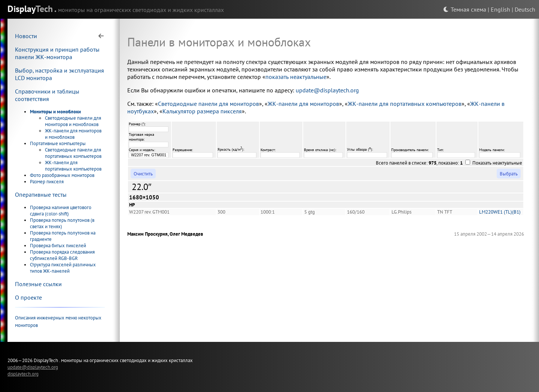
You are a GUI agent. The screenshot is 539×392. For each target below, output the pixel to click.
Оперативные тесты (41, 195)
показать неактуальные (296, 77)
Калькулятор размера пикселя (202, 111)
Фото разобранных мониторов (62, 175)
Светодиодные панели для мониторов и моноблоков (73, 121)
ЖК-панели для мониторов (303, 104)
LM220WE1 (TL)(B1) (500, 212)
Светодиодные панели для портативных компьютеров (73, 153)
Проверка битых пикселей (58, 246)
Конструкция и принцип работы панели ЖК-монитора (57, 53)
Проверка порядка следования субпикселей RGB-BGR (62, 255)
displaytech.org (23, 374)
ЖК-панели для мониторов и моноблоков (73, 134)
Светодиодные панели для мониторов (208, 104)
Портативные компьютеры (58, 143)
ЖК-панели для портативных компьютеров (73, 166)
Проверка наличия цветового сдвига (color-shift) (61, 211)
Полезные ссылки (38, 284)
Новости (26, 36)
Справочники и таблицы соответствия (47, 95)
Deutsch (525, 9)
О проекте (28, 297)
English (500, 9)
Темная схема (465, 9)
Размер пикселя (47, 182)
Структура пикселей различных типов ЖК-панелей (63, 268)
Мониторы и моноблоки (55, 112)
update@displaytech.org (327, 90)
